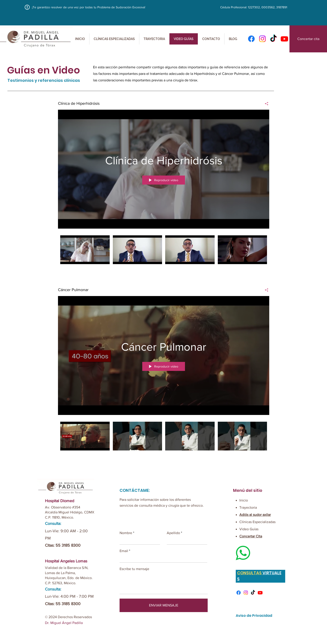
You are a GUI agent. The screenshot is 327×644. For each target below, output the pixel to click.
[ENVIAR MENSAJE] (164, 605)
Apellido (173, 533)
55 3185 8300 (68, 545)
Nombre (126, 533)
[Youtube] (260, 593)
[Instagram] (262, 39)
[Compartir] (265, 104)
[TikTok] (253, 593)
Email (124, 551)
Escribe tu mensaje (134, 569)
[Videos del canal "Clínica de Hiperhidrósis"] (164, 253)
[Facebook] (251, 39)
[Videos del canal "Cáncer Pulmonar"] (164, 439)
